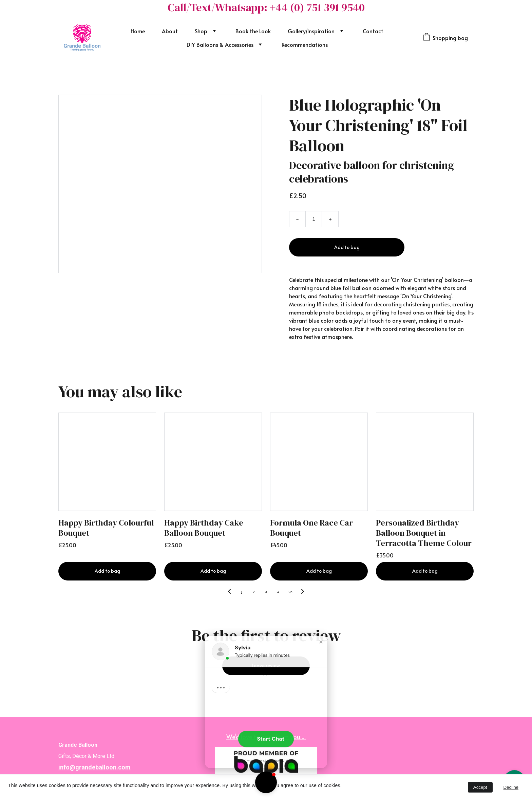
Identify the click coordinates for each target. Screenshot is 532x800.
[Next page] (303, 592)
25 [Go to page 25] (290, 592)
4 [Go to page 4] (278, 592)
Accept (480, 787)
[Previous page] (229, 592)
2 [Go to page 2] (254, 592)
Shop (201, 31)
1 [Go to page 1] (241, 592)
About (170, 31)
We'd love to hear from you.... (266, 737)
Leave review (266, 665)
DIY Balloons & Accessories (220, 44)
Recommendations (305, 44)
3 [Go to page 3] (266, 592)
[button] (266, 782)
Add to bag (347, 247)
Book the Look (253, 31)
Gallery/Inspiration (311, 31)
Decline (511, 787)
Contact (373, 31)
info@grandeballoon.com (94, 770)
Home (138, 31)
